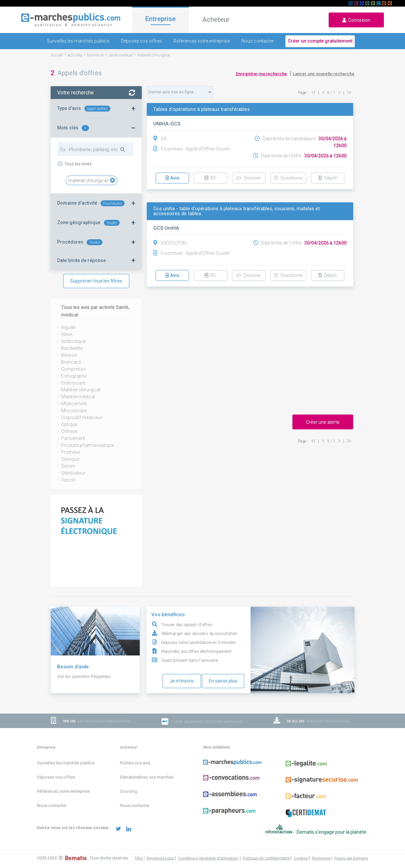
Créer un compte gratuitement (320, 41)
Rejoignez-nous (160, 851)
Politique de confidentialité (266, 851)
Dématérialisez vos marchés (147, 777)
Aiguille (68, 327)
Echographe (74, 376)
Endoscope (73, 383)
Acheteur (216, 19)
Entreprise (161, 19)
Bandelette (72, 348)
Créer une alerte (323, 422)
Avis (172, 178)
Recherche (321, 851)
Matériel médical (78, 397)
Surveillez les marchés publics (78, 41)
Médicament (74, 404)
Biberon (69, 355)
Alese (67, 334)
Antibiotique (73, 341)
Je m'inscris (182, 681)
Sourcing (129, 791)
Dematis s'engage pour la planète (332, 828)
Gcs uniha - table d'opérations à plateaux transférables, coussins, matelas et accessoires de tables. (237, 211)
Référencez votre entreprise (202, 41)
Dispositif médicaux (82, 417)
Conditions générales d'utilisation (208, 851)
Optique (69, 424)
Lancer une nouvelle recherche (324, 74)
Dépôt (328, 178)
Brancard (71, 362)
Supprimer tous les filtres (96, 281)
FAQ (139, 851)
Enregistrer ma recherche (261, 74)
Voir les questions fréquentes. (84, 676)
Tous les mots (78, 164)
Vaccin (68, 480)
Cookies (301, 851)
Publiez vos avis (135, 763)
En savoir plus (223, 681)
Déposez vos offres (141, 41)
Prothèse (71, 452)
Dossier (249, 178)
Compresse (73, 369)
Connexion (356, 20)
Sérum (68, 466)
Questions (288, 178)
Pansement (73, 438)
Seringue (70, 459)
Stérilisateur (73, 473)
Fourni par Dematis (351, 851)
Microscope (74, 411)
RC (210, 178)
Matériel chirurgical (81, 390)
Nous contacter (258, 41)
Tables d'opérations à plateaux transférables (202, 109)
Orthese (69, 431)
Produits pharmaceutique (88, 445)
